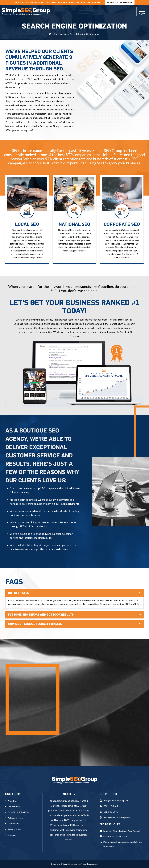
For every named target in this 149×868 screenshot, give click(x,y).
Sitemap (12, 835)
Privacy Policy (15, 829)
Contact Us (13, 824)
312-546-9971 (109, 812)
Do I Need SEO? (19, 593)
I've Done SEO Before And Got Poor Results (41, 615)
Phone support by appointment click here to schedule (123, 844)
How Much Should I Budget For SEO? (35, 624)
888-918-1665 (109, 806)
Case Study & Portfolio (19, 812)
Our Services (61, 34)
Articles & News (16, 818)
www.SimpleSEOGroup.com (115, 817)
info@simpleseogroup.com (114, 800)
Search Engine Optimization (85, 34)
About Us (12, 801)
